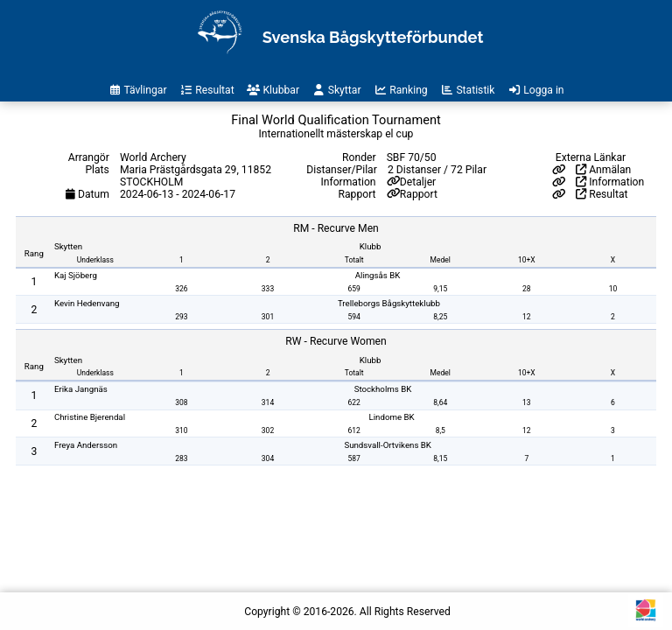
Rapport (419, 194)
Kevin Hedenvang (87, 303)
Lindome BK (392, 417)
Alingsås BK (378, 275)
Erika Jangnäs (81, 389)
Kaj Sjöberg (76, 275)
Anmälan (603, 170)
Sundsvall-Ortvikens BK (388, 445)
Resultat (602, 194)
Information (610, 182)
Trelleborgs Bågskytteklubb (389, 303)
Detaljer (418, 182)
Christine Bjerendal (90, 417)
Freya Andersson (86, 445)
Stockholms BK (383, 389)
